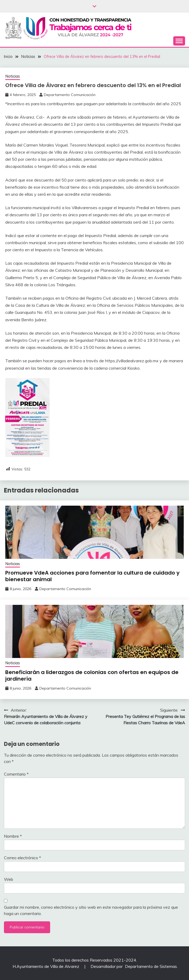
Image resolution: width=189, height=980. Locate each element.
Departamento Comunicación (70, 95)
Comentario (16, 774)
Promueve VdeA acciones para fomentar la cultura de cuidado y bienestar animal (92, 576)
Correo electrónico (22, 858)
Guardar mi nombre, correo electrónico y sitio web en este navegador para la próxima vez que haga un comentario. (91, 910)
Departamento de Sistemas (151, 966)
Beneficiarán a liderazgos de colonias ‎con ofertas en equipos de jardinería (92, 675)
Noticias (13, 76)
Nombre (13, 836)
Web (9, 879)
